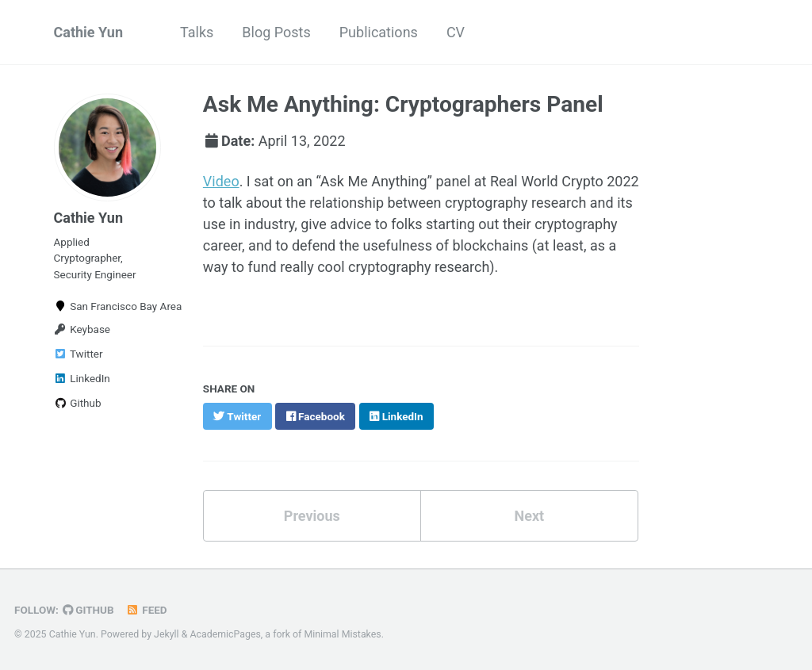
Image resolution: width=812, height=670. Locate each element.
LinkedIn (82, 378)
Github (78, 403)
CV (456, 32)
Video (221, 181)
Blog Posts (276, 32)
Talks (197, 32)
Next (529, 516)
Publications (379, 32)
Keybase (82, 329)
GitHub (88, 610)
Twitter (79, 354)
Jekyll (167, 634)
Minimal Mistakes (342, 634)
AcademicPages (225, 634)
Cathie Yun (89, 32)
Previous (312, 516)
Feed (147, 610)
